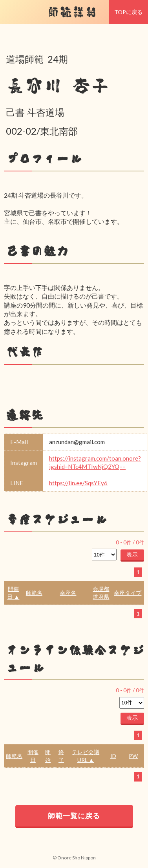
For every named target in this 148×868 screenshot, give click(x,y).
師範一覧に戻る (74, 816)
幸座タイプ (128, 593)
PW (133, 756)
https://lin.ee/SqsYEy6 (78, 483)
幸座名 (68, 593)
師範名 (34, 593)
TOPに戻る (128, 12)
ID (113, 756)
